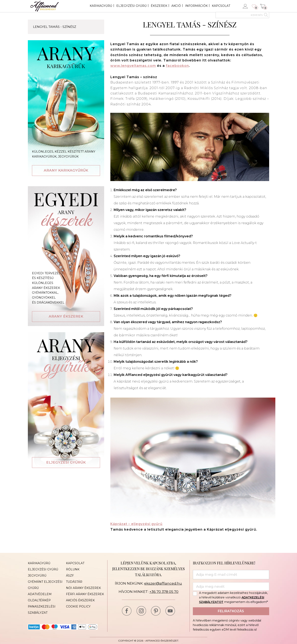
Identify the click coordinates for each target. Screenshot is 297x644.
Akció (176, 6)
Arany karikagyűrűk (66, 170)
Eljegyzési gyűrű (131, 6)
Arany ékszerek (66, 316)
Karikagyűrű (101, 6)
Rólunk (73, 569)
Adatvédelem (40, 594)
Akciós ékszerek (80, 600)
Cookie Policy (78, 606)
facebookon (177, 66)
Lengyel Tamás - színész (55, 27)
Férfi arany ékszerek (85, 594)
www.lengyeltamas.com (133, 66)
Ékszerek (159, 6)
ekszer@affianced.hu (163, 583)
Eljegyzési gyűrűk (66, 462)
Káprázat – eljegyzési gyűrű (136, 524)
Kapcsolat (221, 6)
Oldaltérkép (39, 600)
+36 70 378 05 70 (164, 592)
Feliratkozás (231, 611)
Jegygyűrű (37, 576)
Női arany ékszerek (83, 588)
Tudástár (74, 582)
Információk (196, 6)
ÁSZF (70, 576)
